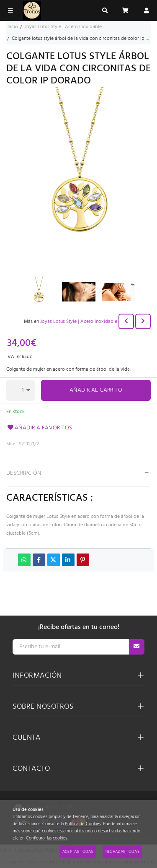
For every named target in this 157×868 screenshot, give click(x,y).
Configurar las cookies (46, 838)
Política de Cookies (83, 824)
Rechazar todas (122, 852)
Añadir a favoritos (39, 428)
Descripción (24, 473)
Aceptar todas (78, 852)
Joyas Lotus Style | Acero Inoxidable (79, 322)
